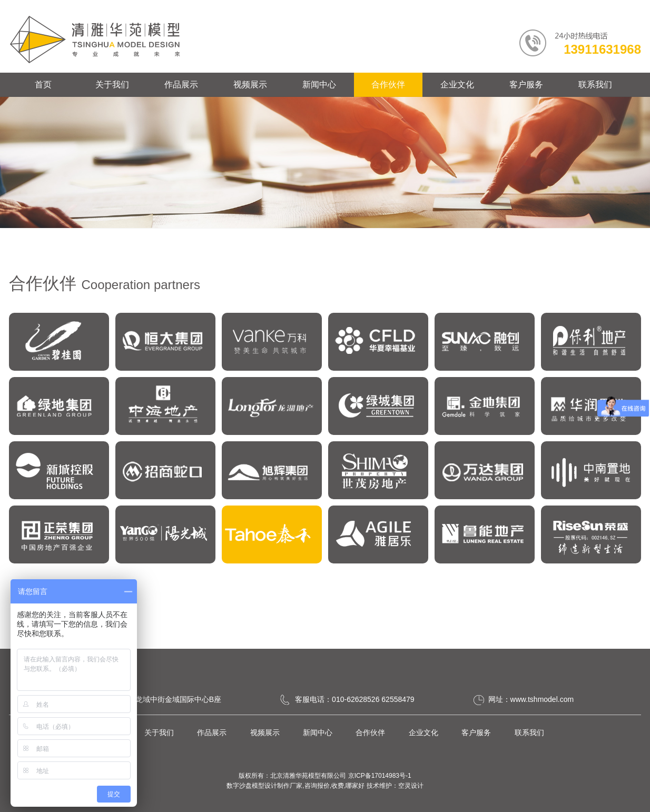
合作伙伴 (388, 85)
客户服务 (526, 85)
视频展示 (250, 85)
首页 (43, 85)
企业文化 (457, 85)
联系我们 (595, 85)
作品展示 (181, 85)
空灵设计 (411, 786)
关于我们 (112, 85)
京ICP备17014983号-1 (380, 776)
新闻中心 (319, 85)
